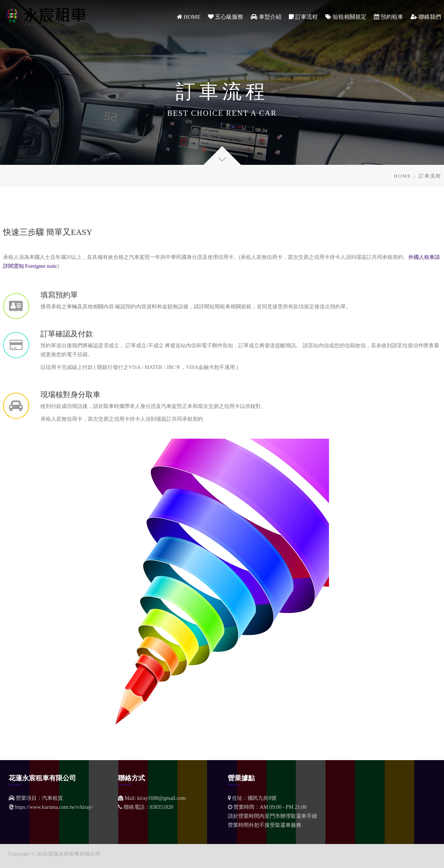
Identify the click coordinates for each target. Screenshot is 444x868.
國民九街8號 (262, 798)
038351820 (162, 807)
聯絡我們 (426, 17)
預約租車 (389, 17)
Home (402, 176)
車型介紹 (266, 17)
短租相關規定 (346, 17)
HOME (189, 17)
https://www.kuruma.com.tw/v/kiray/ (54, 807)
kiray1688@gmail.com (161, 798)
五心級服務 (226, 17)
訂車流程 (303, 17)
